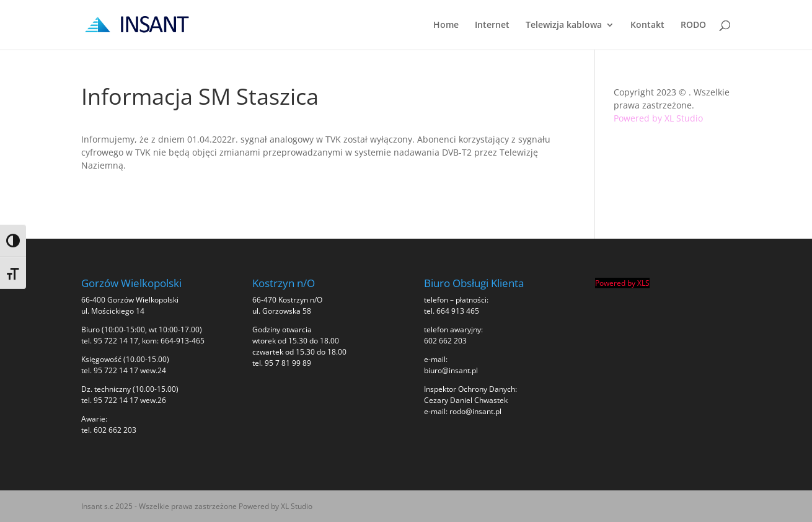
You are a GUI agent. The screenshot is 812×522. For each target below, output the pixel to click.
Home (446, 25)
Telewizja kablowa (564, 25)
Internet (492, 25)
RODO (693, 25)
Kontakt (647, 25)
